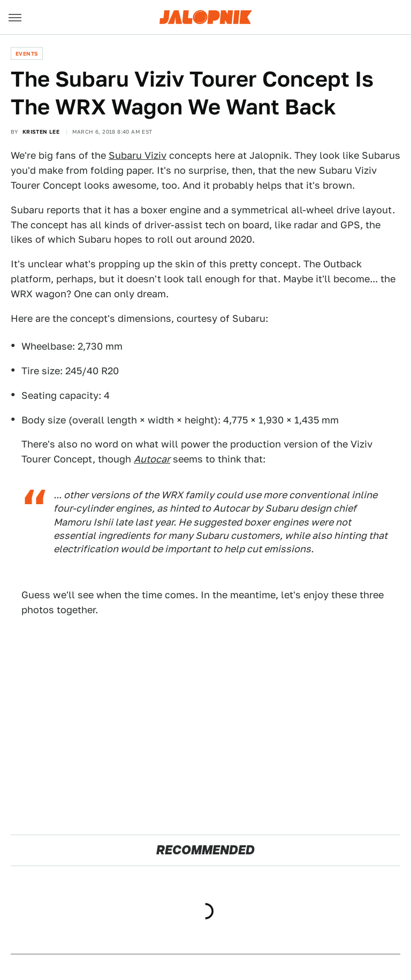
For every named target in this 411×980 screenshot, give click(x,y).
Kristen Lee (41, 132)
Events (27, 53)
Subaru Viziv (138, 155)
